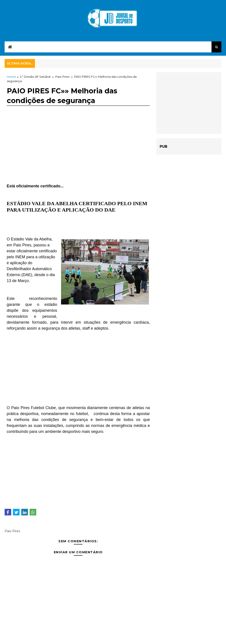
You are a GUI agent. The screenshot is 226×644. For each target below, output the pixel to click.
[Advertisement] (78, 152)
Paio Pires (62, 77)
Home (11, 77)
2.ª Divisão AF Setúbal (35, 77)
